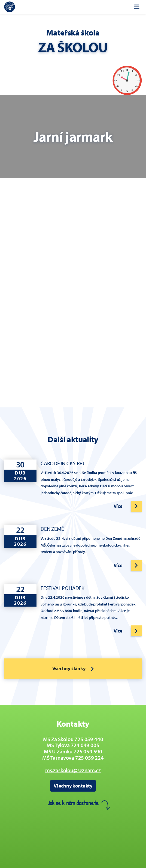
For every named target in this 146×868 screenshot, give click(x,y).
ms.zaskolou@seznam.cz (73, 770)
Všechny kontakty (73, 786)
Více (118, 506)
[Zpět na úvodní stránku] (10, 7)
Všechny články (73, 668)
